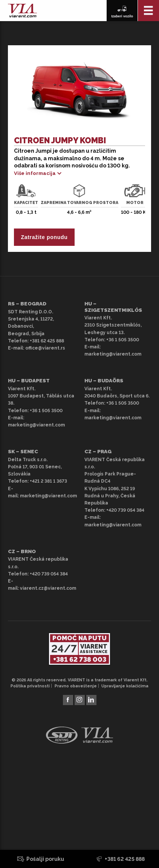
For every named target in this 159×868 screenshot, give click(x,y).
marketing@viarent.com (113, 354)
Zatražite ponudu (44, 237)
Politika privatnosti (30, 686)
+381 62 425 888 (47, 341)
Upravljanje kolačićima (125, 686)
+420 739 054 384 (125, 510)
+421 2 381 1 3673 (48, 481)
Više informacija (35, 173)
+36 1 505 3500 (123, 340)
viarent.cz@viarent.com (48, 588)
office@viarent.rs (45, 348)
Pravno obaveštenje (76, 686)
